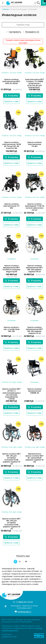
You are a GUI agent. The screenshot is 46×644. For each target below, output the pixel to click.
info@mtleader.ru (24, 612)
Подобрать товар (23, 25)
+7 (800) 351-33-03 (24, 602)
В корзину (11, 96)
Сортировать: (15, 32)
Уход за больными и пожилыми (24, 9)
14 (26, 561)
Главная (5, 9)
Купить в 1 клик (11, 101)
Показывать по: (32, 32)
